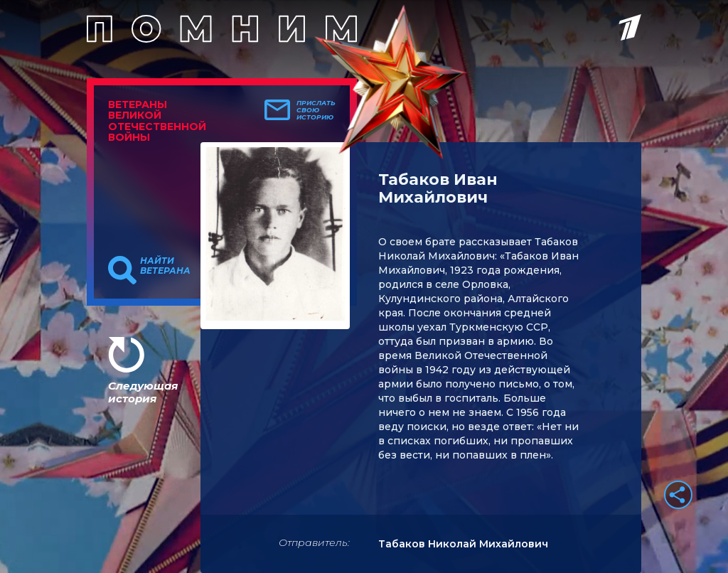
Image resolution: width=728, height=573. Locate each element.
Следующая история (143, 392)
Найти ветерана (165, 266)
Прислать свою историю (316, 110)
